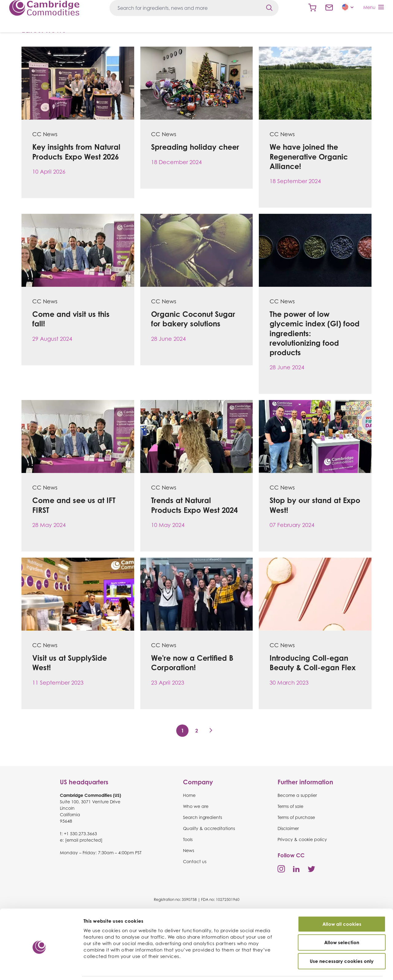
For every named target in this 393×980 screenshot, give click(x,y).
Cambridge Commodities (44, 8)
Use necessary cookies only (342, 941)
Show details (328, 968)
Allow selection (342, 922)
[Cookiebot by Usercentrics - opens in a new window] (40, 968)
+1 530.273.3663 (80, 834)
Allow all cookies (342, 903)
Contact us (329, 8)
